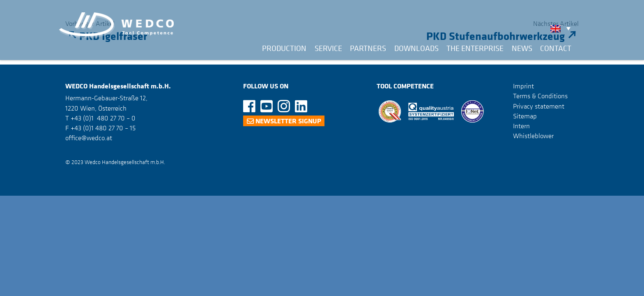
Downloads (416, 48)
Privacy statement (539, 106)
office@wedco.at (89, 138)
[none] (562, 28)
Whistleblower (533, 136)
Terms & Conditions (540, 96)
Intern (521, 126)
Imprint (523, 86)
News (522, 48)
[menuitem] (562, 28)
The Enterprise (475, 48)
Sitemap (525, 116)
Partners (368, 48)
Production (284, 48)
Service (328, 48)
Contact (556, 48)
